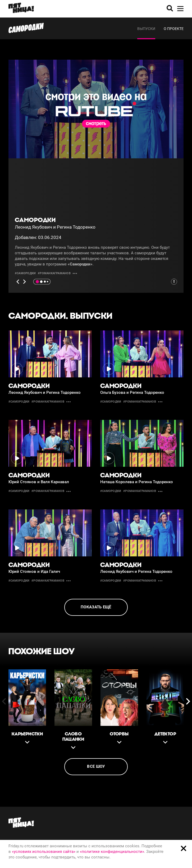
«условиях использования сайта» (44, 852)
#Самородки (25, 273)
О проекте (174, 29)
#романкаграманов (54, 273)
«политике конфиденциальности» (112, 852)
